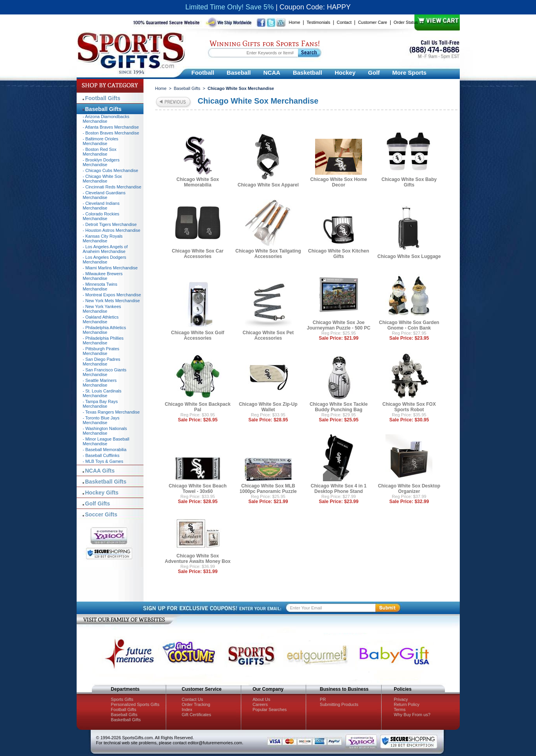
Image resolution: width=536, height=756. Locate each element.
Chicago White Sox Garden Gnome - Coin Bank (409, 325)
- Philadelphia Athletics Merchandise (105, 330)
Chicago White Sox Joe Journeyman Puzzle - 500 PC (339, 325)
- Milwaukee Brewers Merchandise (103, 276)
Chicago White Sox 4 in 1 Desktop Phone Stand (339, 489)
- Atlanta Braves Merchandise (111, 127)
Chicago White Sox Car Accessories (198, 254)
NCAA (272, 73)
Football (203, 73)
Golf (374, 73)
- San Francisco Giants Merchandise (105, 372)
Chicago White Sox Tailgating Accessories (268, 254)
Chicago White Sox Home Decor (338, 182)
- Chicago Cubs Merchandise (111, 170)
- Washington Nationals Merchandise (105, 431)
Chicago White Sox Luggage (409, 256)
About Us (261, 699)
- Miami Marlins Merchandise (110, 268)
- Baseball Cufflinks (101, 455)
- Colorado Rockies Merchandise (101, 216)
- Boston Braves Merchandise (111, 133)
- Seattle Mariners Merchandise (100, 383)
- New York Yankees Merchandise (102, 309)
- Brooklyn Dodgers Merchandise (101, 162)
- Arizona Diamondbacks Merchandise (106, 119)
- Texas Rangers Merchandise (111, 412)
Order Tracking (196, 704)
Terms (400, 709)
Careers (260, 704)
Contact (344, 22)
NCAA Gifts (100, 471)
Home (295, 22)
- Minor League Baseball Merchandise (106, 441)
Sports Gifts (122, 699)
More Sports (409, 73)
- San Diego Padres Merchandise (102, 362)
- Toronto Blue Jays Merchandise (101, 420)
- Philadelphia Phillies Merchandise (103, 340)
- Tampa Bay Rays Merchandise (100, 404)
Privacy (401, 699)
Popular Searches (270, 709)
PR (323, 699)
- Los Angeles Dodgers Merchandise (105, 260)
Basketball (307, 73)
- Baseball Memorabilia (105, 450)
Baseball (239, 73)
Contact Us (192, 699)
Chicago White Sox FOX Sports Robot (409, 407)
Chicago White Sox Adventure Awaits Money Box (198, 559)
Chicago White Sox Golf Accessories (198, 335)
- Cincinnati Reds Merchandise (112, 187)
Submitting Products (339, 704)
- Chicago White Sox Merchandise (102, 179)
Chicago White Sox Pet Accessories (268, 335)
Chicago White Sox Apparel (268, 185)
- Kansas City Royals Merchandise (103, 238)
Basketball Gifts (106, 482)
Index (187, 709)
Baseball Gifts (187, 88)
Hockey (345, 73)
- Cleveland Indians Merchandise (101, 206)
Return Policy (406, 704)
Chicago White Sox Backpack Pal (198, 407)
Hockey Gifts (102, 493)
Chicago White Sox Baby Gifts (409, 182)
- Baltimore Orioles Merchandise (101, 141)
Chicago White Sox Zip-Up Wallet (268, 407)
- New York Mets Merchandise (111, 301)
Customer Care (373, 22)
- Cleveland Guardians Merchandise (104, 195)
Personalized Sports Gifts (135, 704)
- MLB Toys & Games (103, 461)
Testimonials (318, 22)
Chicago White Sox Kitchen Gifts (339, 254)
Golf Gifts (98, 503)
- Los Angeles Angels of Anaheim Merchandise (105, 249)
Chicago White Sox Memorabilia (198, 182)
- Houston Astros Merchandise (112, 230)
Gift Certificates (196, 715)
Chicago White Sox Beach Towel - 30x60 (198, 489)
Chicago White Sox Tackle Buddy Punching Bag (339, 407)
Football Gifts (103, 98)
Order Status (406, 22)
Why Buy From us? (412, 715)
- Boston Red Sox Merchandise (100, 152)
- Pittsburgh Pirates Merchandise (101, 351)
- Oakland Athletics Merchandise (101, 319)
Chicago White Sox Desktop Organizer (409, 489)
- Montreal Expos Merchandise (112, 295)
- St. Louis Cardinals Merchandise (102, 393)
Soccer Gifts (101, 514)
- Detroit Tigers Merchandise (110, 224)
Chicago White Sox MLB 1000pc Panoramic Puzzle (268, 489)
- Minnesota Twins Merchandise (100, 287)
